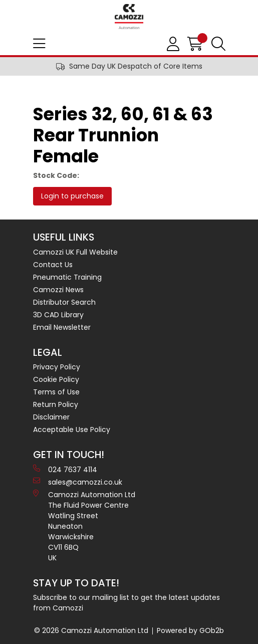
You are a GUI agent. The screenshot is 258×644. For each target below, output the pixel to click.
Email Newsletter (62, 327)
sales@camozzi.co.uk (78, 482)
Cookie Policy (56, 379)
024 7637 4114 (65, 470)
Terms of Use (56, 392)
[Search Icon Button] (218, 44)
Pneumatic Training (67, 277)
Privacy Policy (57, 367)
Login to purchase (72, 196)
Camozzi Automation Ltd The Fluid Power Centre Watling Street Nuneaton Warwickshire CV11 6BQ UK (84, 526)
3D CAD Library (58, 315)
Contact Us (53, 265)
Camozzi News (58, 290)
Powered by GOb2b (190, 630)
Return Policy (56, 404)
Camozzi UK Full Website (75, 252)
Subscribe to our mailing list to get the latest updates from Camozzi (126, 603)
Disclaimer (51, 417)
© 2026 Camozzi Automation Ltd (91, 630)
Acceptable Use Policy (72, 430)
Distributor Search (64, 302)
